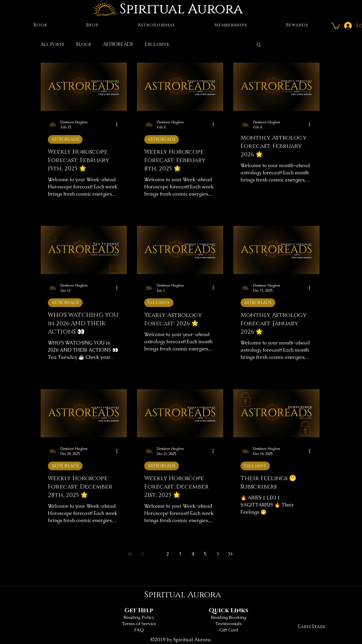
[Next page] (218, 554)
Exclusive (157, 44)
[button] (336, 26)
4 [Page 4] (193, 554)
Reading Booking (229, 617)
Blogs (83, 44)
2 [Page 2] (168, 554)
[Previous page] (142, 554)
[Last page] (230, 554)
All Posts (52, 44)
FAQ (139, 630)
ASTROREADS (118, 44)
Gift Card (229, 630)
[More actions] (119, 125)
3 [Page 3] (180, 554)
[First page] (130, 554)
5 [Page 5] (205, 554)
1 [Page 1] (155, 554)
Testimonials (229, 623)
